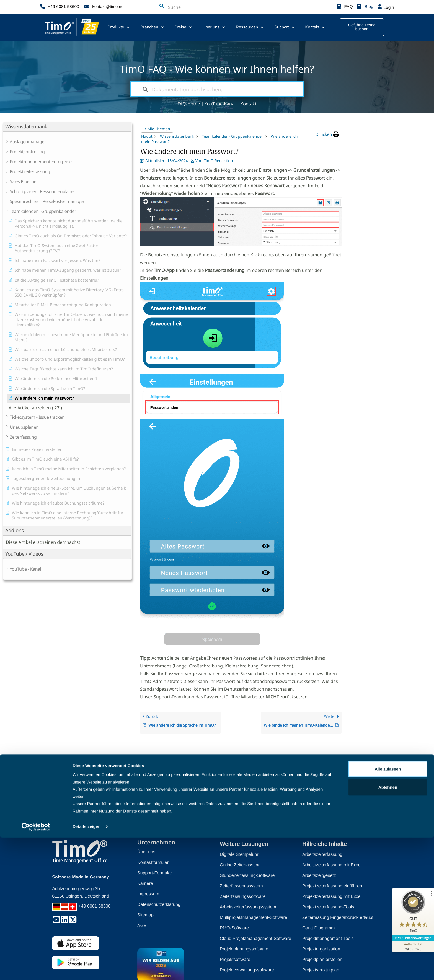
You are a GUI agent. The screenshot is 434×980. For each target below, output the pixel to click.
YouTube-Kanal (220, 104)
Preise (183, 27)
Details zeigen (86, 969)
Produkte (118, 27)
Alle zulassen (388, 911)
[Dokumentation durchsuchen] (145, 89)
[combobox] (195, 7)
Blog (369, 7)
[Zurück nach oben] (236, 813)
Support (284, 27)
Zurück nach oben (212, 813)
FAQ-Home (189, 104)
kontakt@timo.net (108, 7)
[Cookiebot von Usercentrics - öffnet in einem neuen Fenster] (36, 969)
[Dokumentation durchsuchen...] (217, 89)
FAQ (349, 7)
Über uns (214, 27)
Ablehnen (388, 930)
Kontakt (315, 27)
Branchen (152, 27)
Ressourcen (250, 27)
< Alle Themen (157, 129)
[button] (327, 134)
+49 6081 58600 (63, 7)
